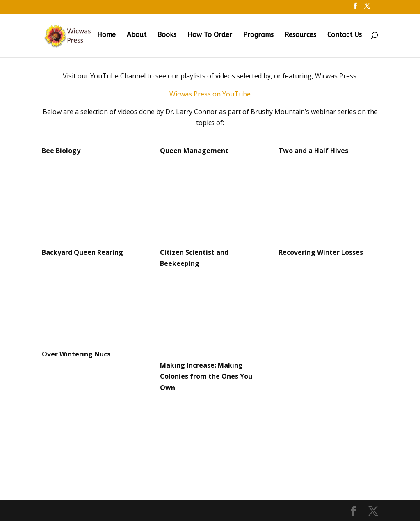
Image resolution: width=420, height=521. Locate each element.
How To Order (210, 35)
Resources (300, 35)
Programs (258, 35)
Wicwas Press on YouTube (210, 94)
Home (106, 35)
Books (167, 35)
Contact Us (345, 35)
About (137, 35)
